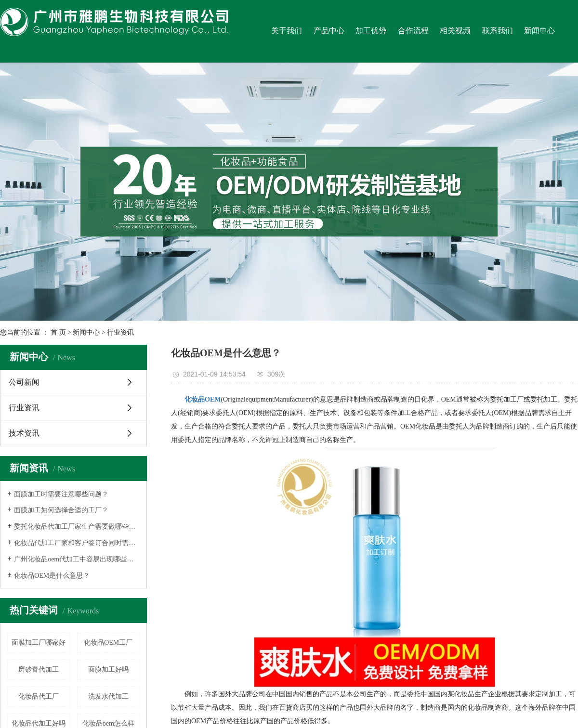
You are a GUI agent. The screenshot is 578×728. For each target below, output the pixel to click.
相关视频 (455, 31)
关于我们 (287, 31)
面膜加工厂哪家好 (39, 643)
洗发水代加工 (108, 696)
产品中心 (329, 31)
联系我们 (498, 31)
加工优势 (371, 31)
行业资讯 (120, 332)
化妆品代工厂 (39, 696)
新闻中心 (539, 31)
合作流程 (413, 31)
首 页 (58, 332)
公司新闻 (24, 382)
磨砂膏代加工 (39, 669)
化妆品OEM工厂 (108, 643)
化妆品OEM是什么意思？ (52, 576)
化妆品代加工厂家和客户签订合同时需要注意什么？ (77, 543)
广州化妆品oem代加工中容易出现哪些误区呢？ (77, 559)
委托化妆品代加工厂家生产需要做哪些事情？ (77, 526)
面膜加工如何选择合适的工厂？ (61, 510)
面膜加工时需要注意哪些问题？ (61, 494)
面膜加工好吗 (108, 669)
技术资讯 (24, 433)
